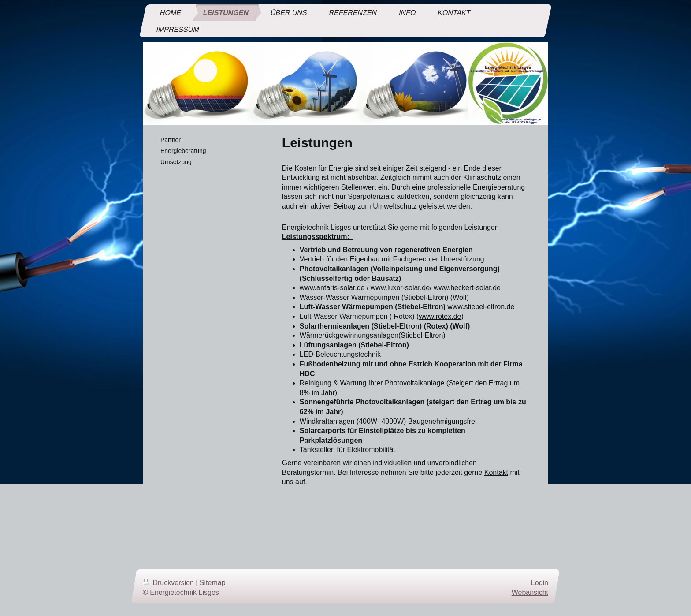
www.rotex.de (440, 316)
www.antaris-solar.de (332, 288)
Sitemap (213, 583)
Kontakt (496, 472)
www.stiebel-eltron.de (481, 307)
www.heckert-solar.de (467, 288)
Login (540, 583)
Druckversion (169, 583)
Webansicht (530, 592)
